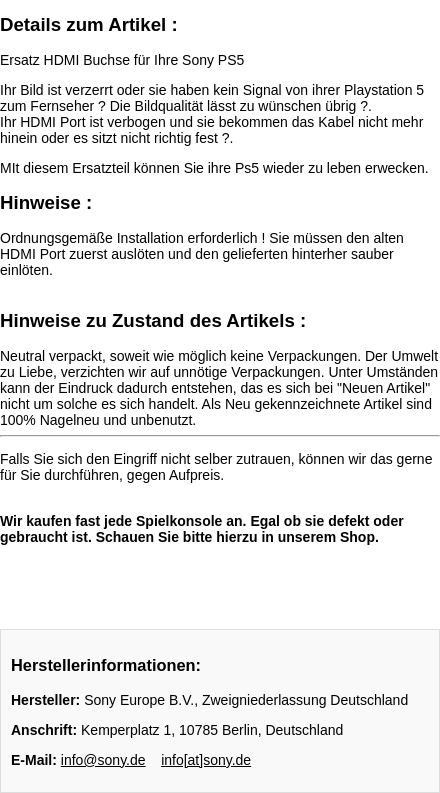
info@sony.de (103, 760)
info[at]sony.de (206, 760)
